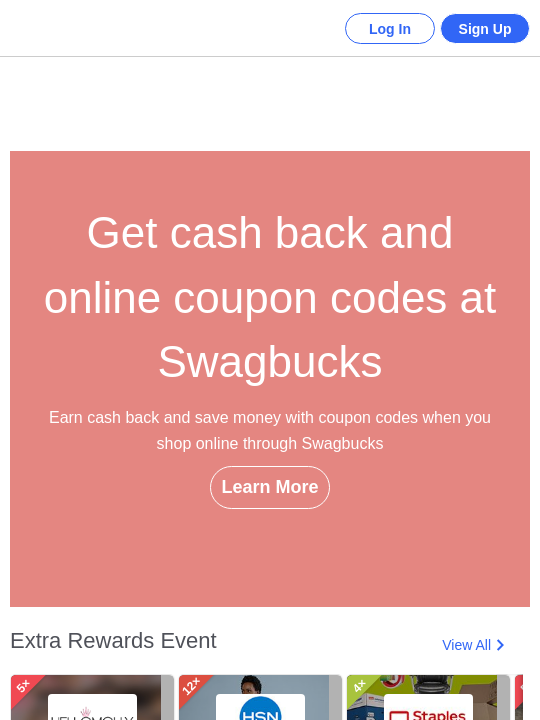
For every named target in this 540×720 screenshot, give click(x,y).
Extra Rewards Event (113, 640)
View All (466, 645)
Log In (375, 29)
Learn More (269, 522)
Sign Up (480, 29)
